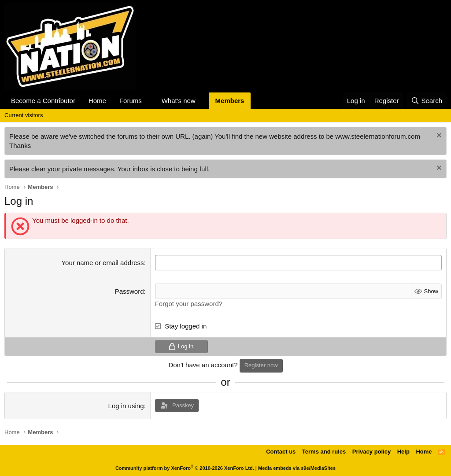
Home (97, 101)
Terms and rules (324, 452)
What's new (179, 101)
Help (403, 452)
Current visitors (24, 115)
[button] (149, 101)
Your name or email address (102, 263)
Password (129, 291)
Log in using (126, 406)
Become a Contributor (43, 101)
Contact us (281, 452)
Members (230, 101)
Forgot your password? (189, 304)
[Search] (427, 101)
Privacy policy (372, 452)
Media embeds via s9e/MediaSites (297, 468)
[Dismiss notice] (438, 136)
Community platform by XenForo (185, 468)
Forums (131, 101)
